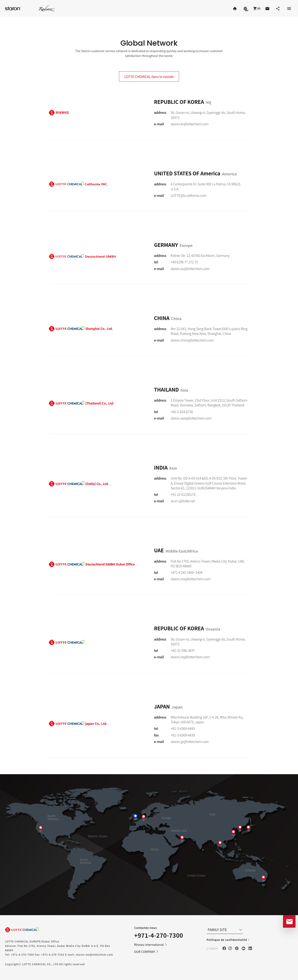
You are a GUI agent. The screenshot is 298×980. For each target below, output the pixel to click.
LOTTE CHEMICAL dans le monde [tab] (149, 77)
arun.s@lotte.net (183, 501)
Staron (13, 8)
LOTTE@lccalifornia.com (189, 195)
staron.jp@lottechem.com (190, 741)
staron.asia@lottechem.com (191, 418)
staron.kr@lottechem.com (190, 124)
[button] (256, 8)
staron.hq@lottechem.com (190, 657)
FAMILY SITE (225, 930)
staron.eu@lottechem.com (190, 269)
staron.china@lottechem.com (192, 340)
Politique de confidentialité (227, 940)
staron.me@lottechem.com (191, 579)
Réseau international (151, 945)
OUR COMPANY (146, 952)
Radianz (47, 8)
